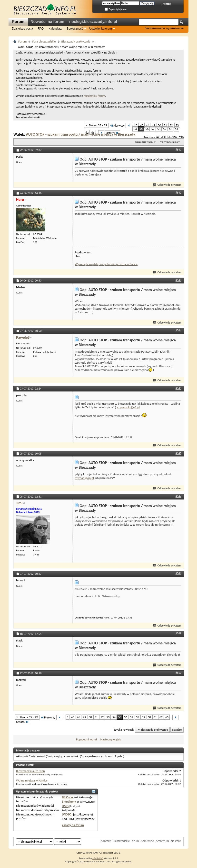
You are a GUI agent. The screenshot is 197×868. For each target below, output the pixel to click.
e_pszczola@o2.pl (128, 407)
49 (153, 125)
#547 (178, 496)
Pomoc (167, 4)
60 (171, 129)
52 (171, 125)
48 (148, 125)
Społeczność (75, 29)
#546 (178, 453)
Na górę (177, 730)
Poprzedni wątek (87, 739)
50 (159, 125)
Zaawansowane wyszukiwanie (164, 28)
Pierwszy (117, 125)
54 (135, 129)
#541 (178, 150)
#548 (178, 573)
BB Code (67, 797)
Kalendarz (55, 29)
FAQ (41, 29)
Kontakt (106, 841)
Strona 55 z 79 (98, 125)
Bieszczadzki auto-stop (30, 771)
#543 (178, 280)
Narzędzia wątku (144, 142)
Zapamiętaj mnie (116, 9)
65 (93, 133)
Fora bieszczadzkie (44, 41)
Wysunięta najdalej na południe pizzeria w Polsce (106, 264)
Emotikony (69, 802)
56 (147, 129)
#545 (178, 388)
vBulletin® (98, 858)
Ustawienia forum (101, 29)
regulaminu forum (94, 96)
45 (142, 125)
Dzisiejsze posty (22, 29)
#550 (178, 673)
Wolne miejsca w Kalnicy (32, 780)
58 (159, 129)
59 (165, 129)
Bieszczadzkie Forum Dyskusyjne (133, 841)
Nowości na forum (47, 22)
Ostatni (112, 133)
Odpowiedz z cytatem (167, 185)
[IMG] (66, 806)
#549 (178, 633)
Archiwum (162, 841)
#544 (178, 330)
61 (176, 129)
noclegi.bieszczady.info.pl (93, 22)
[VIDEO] (67, 814)
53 (177, 125)
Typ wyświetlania (168, 142)
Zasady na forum (73, 825)
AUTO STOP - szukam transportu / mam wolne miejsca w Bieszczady (80, 134)
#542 (178, 193)
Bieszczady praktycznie (76, 41)
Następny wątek (110, 739)
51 (165, 125)
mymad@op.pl (84, 478)
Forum (18, 22)
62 (87, 133)
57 (153, 129)
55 (141, 129)
